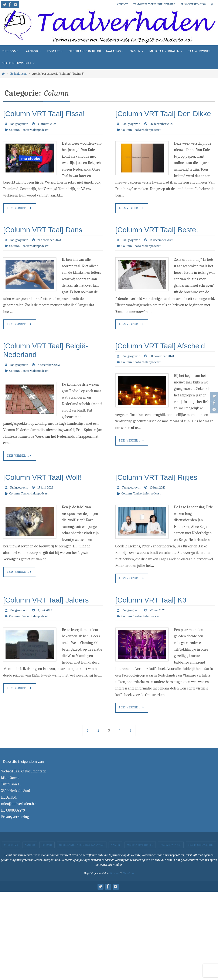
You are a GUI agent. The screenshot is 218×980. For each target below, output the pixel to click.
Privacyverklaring (193, 4)
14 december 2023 (163, 240)
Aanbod (30, 847)
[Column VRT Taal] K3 (151, 601)
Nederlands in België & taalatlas (82, 847)
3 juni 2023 (46, 612)
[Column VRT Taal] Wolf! (42, 479)
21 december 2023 (50, 240)
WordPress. (128, 875)
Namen (115, 847)
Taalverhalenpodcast (36, 130)
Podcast (47, 847)
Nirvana (115, 875)
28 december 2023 (163, 124)
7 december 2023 (50, 366)
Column (15, 130)
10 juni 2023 (159, 489)
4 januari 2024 (48, 124)
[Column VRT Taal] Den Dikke (163, 114)
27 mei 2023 (159, 612)
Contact (123, 4)
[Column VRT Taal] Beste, (157, 230)
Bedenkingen (18, 74)
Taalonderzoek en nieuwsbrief (154, 4)
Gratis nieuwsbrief (201, 847)
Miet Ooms (11, 847)
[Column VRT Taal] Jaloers (46, 601)
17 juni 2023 (46, 489)
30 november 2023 (163, 357)
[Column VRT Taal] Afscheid (160, 347)
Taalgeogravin (19, 124)
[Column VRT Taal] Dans (43, 230)
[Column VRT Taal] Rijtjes (156, 479)
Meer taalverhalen (140, 847)
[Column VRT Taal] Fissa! (44, 114)
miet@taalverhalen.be (18, 806)
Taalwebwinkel (171, 847)
